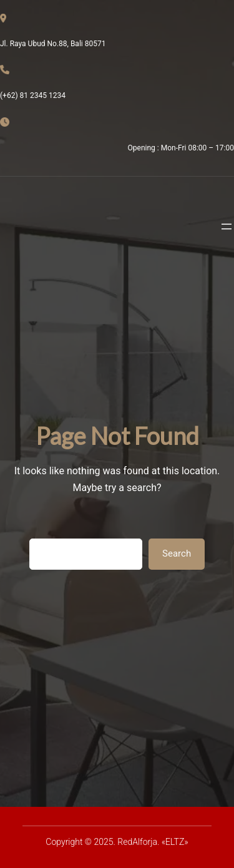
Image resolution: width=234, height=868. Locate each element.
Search (177, 553)
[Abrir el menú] (227, 227)
